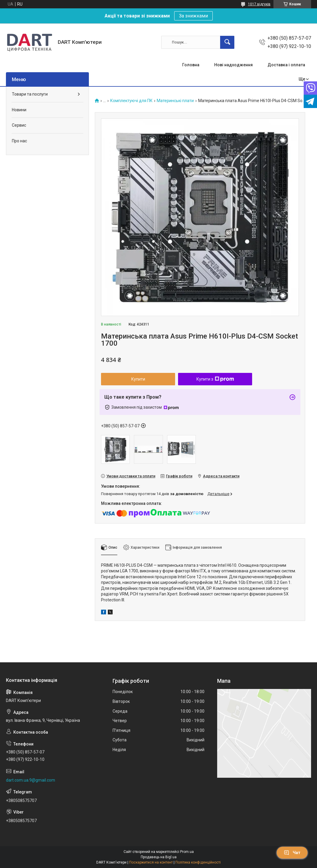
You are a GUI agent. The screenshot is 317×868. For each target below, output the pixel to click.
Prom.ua (187, 852)
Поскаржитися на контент (151, 862)
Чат (292, 853)
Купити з (215, 379)
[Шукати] (227, 42)
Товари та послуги (30, 94)
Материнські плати (175, 101)
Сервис (19, 125)
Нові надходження (233, 65)
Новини (19, 110)
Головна (191, 65)
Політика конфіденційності (198, 862)
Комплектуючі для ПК (131, 101)
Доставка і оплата (286, 65)
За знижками (193, 16)
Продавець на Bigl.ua (159, 857)
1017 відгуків (259, 4)
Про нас (19, 141)
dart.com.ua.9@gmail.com (31, 780)
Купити (138, 379)
